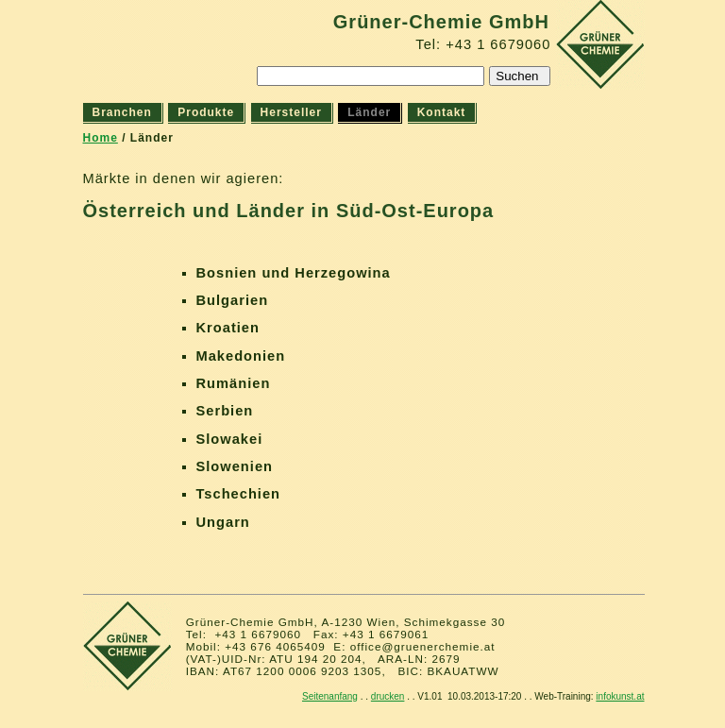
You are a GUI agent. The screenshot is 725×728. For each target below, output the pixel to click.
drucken (388, 696)
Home (101, 138)
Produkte (206, 112)
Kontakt (442, 112)
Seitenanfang (330, 696)
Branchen (122, 112)
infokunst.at (620, 696)
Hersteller (291, 112)
